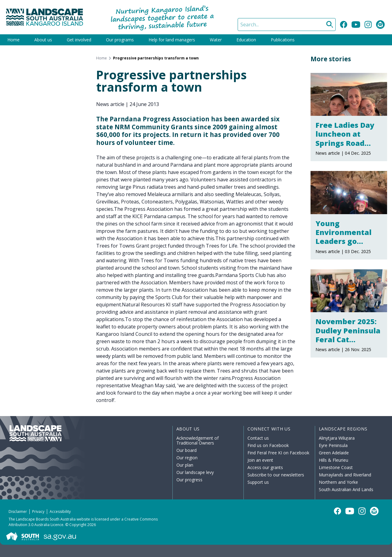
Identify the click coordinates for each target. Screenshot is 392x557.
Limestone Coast (336, 467)
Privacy (38, 512)
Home (13, 40)
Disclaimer (18, 512)
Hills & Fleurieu (334, 460)
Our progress (189, 480)
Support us (258, 482)
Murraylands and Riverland (345, 475)
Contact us (258, 438)
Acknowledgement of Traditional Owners (198, 440)
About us (43, 40)
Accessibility (60, 512)
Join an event (260, 460)
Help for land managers (172, 40)
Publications (283, 40)
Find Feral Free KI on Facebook (278, 453)
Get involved (79, 40)
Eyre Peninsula (333, 445)
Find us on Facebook (268, 445)
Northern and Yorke (338, 482)
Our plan (185, 465)
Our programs (120, 40)
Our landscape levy (195, 472)
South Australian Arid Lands (346, 489)
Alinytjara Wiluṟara (337, 438)
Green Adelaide (334, 453)
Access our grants (265, 467)
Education (246, 40)
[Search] (287, 25)
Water (216, 40)
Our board (187, 450)
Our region (187, 458)
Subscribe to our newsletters (276, 475)
